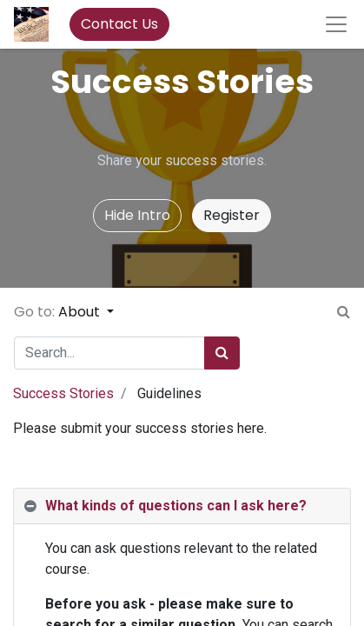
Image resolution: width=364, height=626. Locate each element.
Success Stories (63, 393)
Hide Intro (137, 215)
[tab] (182, 506)
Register (232, 215)
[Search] (222, 353)
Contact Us (119, 24)
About (81, 312)
